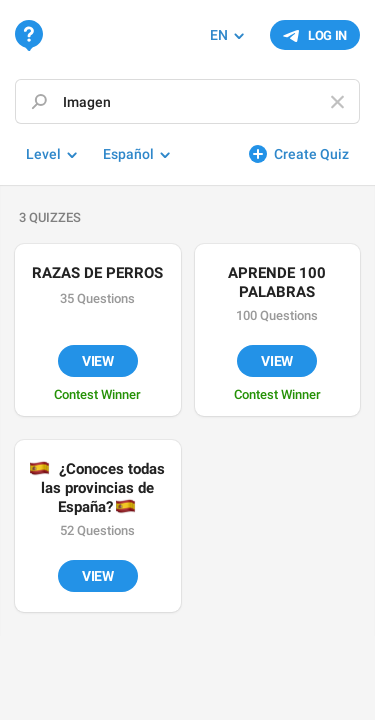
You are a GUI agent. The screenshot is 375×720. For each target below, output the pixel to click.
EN (219, 35)
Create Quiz (311, 154)
